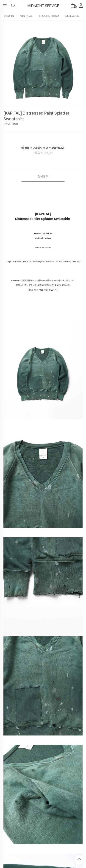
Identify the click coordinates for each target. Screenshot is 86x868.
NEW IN (9, 16)
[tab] (43, 176)
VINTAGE (26, 16)
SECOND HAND (49, 16)
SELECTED (72, 16)
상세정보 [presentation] (43, 176)
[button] (13, 6)
